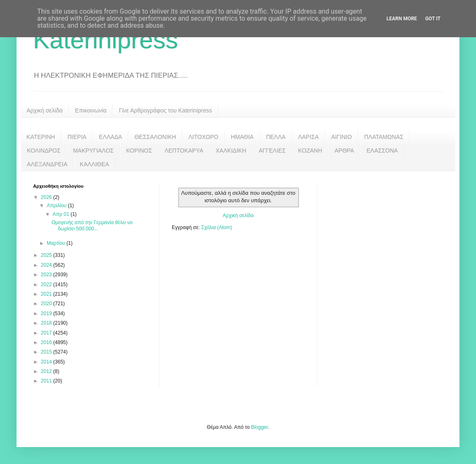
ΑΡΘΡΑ (344, 151)
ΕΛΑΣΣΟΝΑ (382, 151)
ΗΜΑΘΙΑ (242, 137)
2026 (47, 197)
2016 (47, 342)
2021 (47, 294)
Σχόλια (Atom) (217, 227)
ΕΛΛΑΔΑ (111, 137)
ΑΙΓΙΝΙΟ (341, 137)
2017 (47, 333)
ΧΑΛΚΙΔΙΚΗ (231, 151)
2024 (47, 265)
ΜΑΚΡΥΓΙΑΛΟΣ (93, 151)
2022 (47, 285)
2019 (47, 313)
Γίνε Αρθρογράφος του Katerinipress (165, 110)
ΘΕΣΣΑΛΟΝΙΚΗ (155, 137)
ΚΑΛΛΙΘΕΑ (95, 164)
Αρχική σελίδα (44, 110)
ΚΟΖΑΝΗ (310, 151)
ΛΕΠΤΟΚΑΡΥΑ (184, 151)
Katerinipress (106, 40)
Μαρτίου (57, 243)
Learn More (402, 19)
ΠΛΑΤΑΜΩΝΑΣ (384, 137)
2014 (47, 362)
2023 (47, 275)
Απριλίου (57, 206)
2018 (47, 323)
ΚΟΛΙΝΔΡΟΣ (44, 151)
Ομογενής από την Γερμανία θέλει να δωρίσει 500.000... (92, 225)
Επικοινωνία (91, 110)
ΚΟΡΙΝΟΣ (139, 151)
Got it (433, 19)
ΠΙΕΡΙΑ (77, 137)
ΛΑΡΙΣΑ (308, 137)
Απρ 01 (61, 214)
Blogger (259, 427)
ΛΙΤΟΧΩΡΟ (203, 137)
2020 (47, 304)
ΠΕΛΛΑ (276, 137)
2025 (47, 255)
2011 (47, 381)
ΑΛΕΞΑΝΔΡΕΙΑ (47, 164)
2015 (47, 352)
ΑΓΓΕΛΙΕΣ (272, 151)
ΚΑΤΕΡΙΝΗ (41, 137)
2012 (47, 371)
